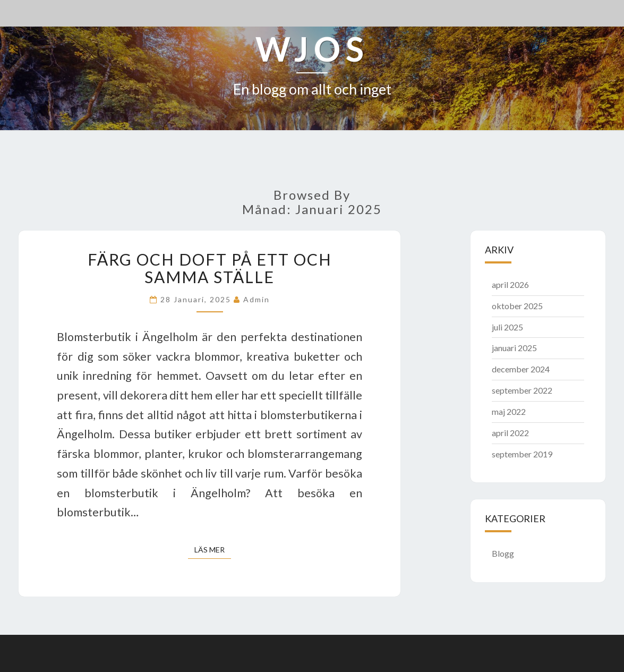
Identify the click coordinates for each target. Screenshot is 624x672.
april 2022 (510, 433)
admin (257, 299)
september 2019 (522, 454)
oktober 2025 (517, 306)
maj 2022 (509, 411)
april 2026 (510, 284)
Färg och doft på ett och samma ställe (210, 268)
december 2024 (521, 369)
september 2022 (522, 390)
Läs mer (213, 549)
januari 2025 (514, 348)
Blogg (503, 553)
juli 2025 (507, 327)
